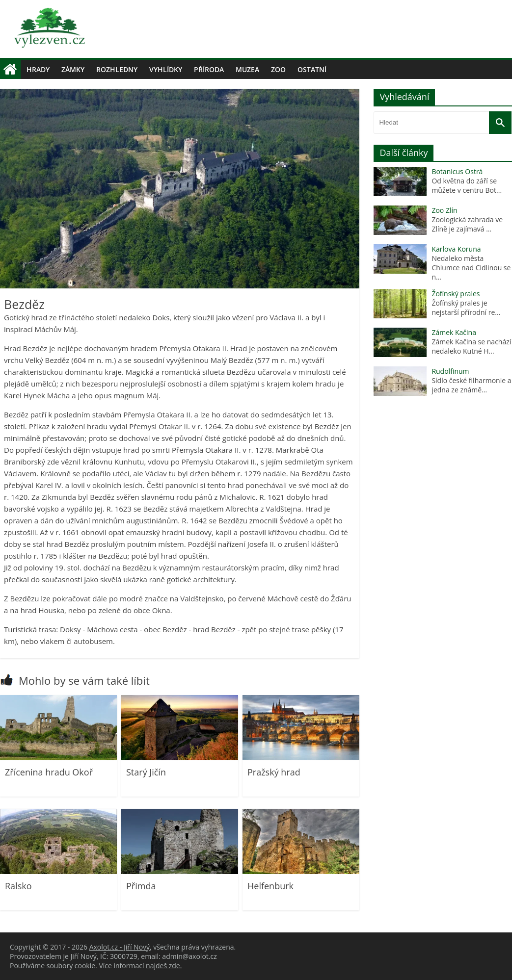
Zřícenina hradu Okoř (49, 772)
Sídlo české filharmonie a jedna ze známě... (471, 385)
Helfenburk (270, 886)
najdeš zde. (164, 966)
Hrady (38, 69)
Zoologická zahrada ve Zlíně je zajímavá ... (467, 224)
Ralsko (18, 886)
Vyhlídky (166, 69)
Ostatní (312, 69)
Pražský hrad (274, 772)
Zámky (73, 69)
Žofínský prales (456, 294)
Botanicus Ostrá (457, 171)
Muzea (247, 69)
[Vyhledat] (500, 123)
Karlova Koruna (456, 249)
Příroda (209, 69)
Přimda (141, 886)
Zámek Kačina (454, 332)
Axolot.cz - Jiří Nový (120, 947)
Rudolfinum (450, 371)
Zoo (278, 69)
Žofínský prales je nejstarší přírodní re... (466, 308)
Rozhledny (117, 69)
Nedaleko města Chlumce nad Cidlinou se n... (471, 268)
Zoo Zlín (444, 210)
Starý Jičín (146, 772)
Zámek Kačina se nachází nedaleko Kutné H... (471, 346)
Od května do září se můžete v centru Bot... (467, 185)
